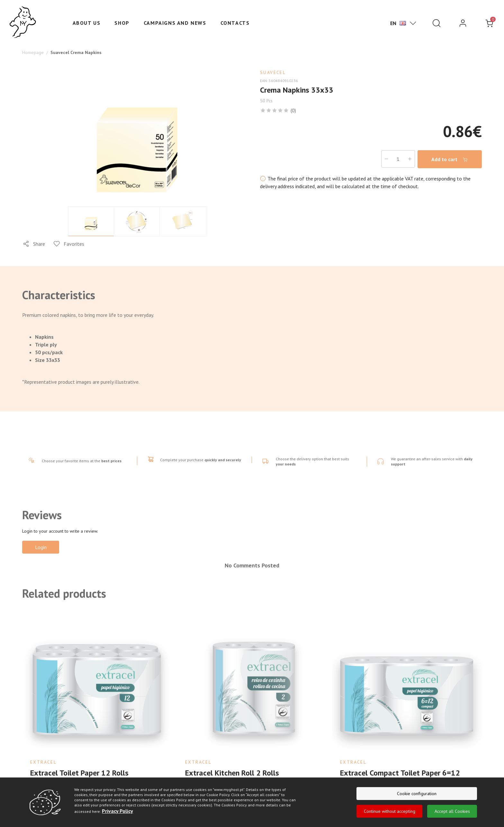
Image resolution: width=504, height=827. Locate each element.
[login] (463, 23)
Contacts (235, 23)
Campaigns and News (175, 23)
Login (41, 547)
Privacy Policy (117, 812)
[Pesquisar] (437, 23)
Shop (122, 23)
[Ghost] (23, 23)
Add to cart (450, 159)
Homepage (33, 52)
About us (87, 23)
